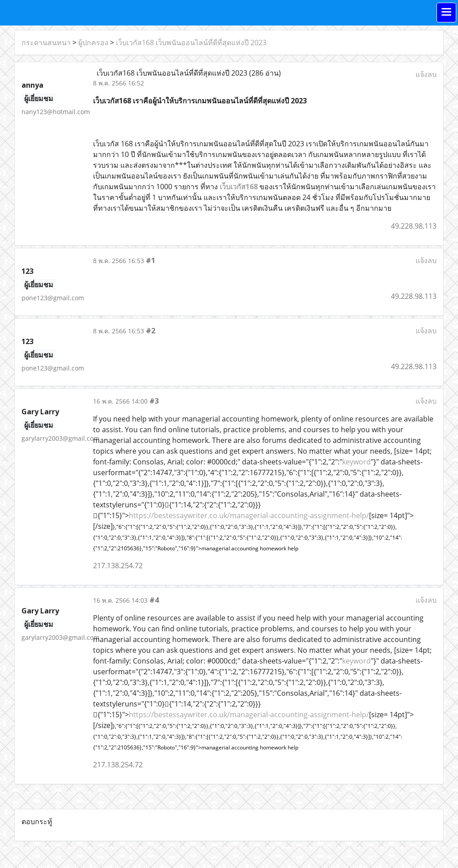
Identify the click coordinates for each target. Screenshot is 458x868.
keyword (356, 462)
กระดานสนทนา (46, 43)
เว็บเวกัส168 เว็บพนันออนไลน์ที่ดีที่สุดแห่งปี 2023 (191, 43)
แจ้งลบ (426, 74)
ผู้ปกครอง (93, 43)
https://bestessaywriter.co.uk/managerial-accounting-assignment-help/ (249, 515)
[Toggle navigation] (446, 13)
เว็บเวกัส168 (239, 187)
